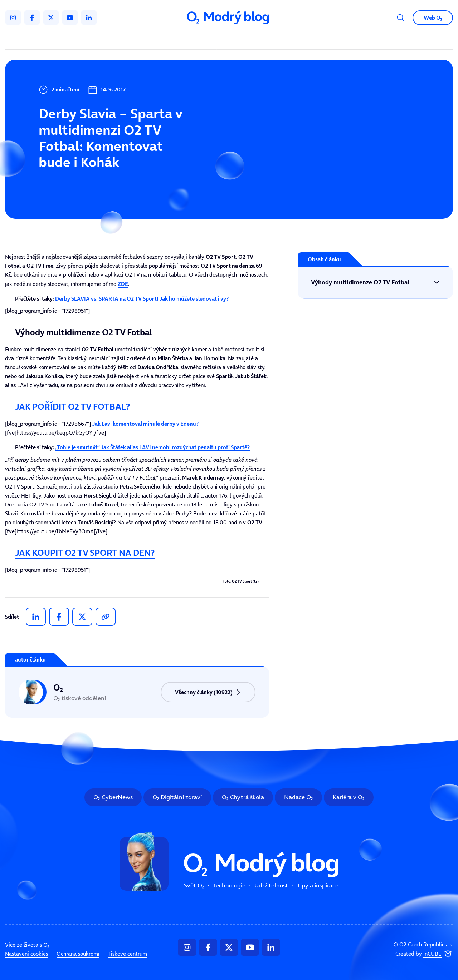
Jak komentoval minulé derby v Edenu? (145, 424)
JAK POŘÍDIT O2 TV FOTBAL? (72, 406)
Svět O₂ (150, 39)
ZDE (123, 284)
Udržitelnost (243, 39)
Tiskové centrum (127, 954)
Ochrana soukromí (78, 954)
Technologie (193, 39)
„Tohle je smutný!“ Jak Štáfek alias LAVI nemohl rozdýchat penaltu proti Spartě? (152, 447)
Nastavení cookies (26, 954)
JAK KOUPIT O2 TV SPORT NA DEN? (85, 553)
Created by (424, 954)
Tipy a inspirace (298, 39)
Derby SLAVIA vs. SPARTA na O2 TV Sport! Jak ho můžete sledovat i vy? (142, 299)
